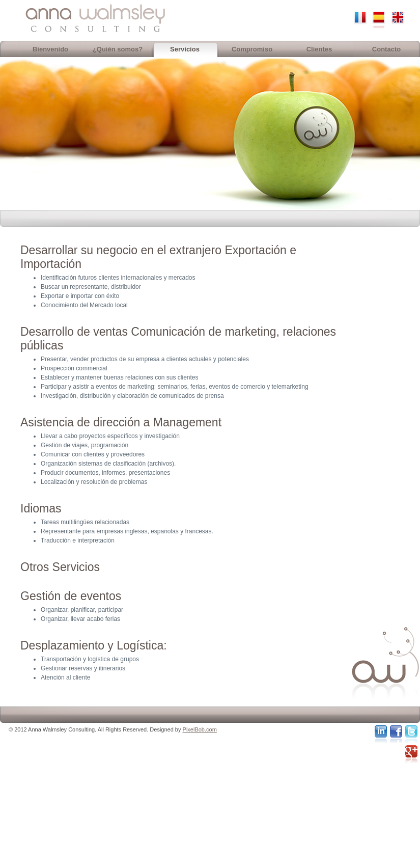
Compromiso (252, 49)
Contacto (386, 49)
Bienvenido (50, 49)
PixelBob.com (200, 729)
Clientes (319, 49)
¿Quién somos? (118, 49)
